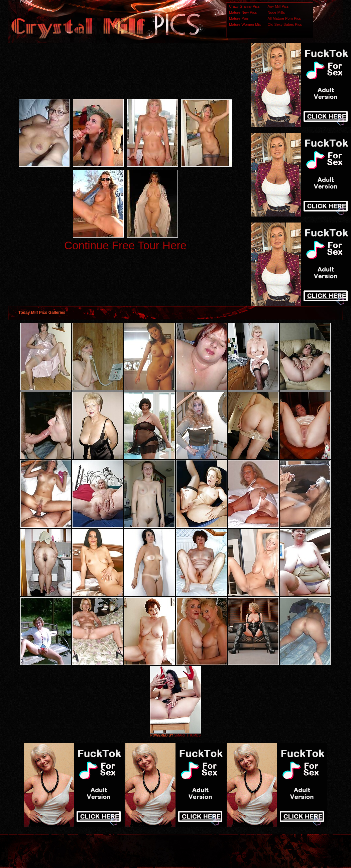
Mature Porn (239, 18)
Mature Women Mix (245, 24)
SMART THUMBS (187, 735)
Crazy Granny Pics (244, 6)
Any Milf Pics (278, 6)
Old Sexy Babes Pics (285, 24)
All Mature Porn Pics (284, 18)
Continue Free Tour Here (125, 245)
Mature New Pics (243, 12)
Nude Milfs (276, 12)
